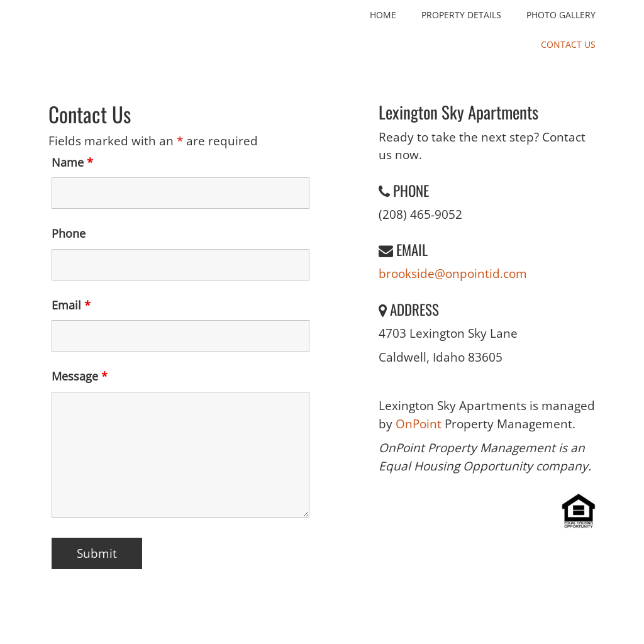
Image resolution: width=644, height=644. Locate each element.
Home (383, 15)
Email (71, 305)
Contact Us (568, 44)
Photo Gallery (561, 15)
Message (80, 376)
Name (72, 162)
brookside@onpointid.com (453, 274)
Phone (69, 233)
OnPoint (420, 424)
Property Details (461, 15)
